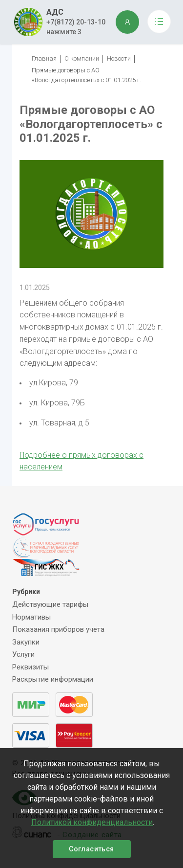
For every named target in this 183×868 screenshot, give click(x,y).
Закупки (26, 642)
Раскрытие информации (53, 679)
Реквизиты (30, 667)
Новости (119, 58)
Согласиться (91, 849)
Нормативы (31, 617)
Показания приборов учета (58, 629)
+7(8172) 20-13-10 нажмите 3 (76, 27)
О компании (82, 58)
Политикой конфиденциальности (92, 822)
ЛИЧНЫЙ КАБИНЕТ (127, 22)
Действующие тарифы (50, 604)
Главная (44, 58)
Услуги (23, 654)
